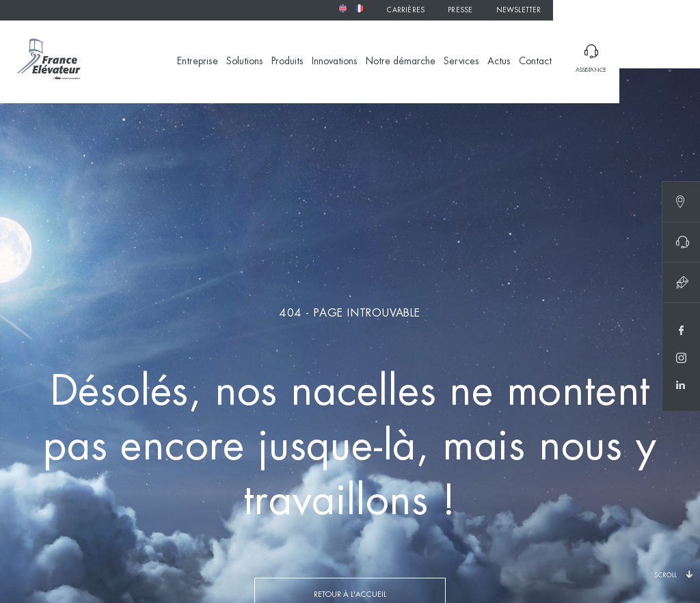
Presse (460, 11)
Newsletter (519, 11)
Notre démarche (401, 62)
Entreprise (198, 62)
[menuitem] (342, 8)
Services (461, 62)
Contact (535, 62)
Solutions (245, 62)
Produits (287, 62)
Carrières (406, 11)
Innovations (335, 62)
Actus (499, 62)
